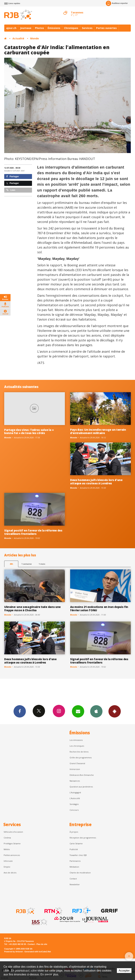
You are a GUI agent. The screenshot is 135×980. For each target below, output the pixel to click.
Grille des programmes (81, 758)
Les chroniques (77, 746)
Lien (11, 190)
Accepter (124, 971)
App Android (115, 711)
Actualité (18, 38)
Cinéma (7, 838)
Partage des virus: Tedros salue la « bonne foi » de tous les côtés (29, 431)
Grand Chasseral (77, 763)
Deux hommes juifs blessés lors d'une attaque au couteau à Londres (96, 482)
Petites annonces (12, 855)
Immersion (75, 769)
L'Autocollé (75, 798)
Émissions (54, 28)
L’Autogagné (75, 792)
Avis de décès (10, 873)
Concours (74, 810)
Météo (7, 849)
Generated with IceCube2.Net (38, 952)
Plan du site (42, 944)
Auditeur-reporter (117, 3)
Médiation (74, 867)
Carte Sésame (76, 843)
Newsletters (78, 711)
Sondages (74, 804)
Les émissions (76, 740)
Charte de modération (80, 873)
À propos (74, 832)
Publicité (74, 849)
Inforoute (8, 861)
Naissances (75, 781)
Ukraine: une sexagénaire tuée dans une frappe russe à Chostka (32, 609)
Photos (39, 28)
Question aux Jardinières (81, 787)
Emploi (7, 867)
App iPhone (96, 711)
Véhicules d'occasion (13, 832)
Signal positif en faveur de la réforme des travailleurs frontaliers (33, 532)
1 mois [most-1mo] (42, 564)
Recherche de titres (79, 752)
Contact (73, 879)
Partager (13, 176)
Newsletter (75, 884)
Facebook (20, 711)
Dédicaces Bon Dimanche (82, 775)
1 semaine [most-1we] (27, 564)
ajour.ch (11, 28)
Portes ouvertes (106, 28)
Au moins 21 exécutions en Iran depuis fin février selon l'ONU (99, 609)
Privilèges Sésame (12, 843)
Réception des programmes (83, 838)
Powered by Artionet (13, 952)
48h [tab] (11, 564)
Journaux (26, 28)
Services (87, 28)
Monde (35, 38)
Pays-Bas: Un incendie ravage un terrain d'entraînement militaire (98, 431)
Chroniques (71, 28)
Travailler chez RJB (78, 855)
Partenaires (75, 861)
